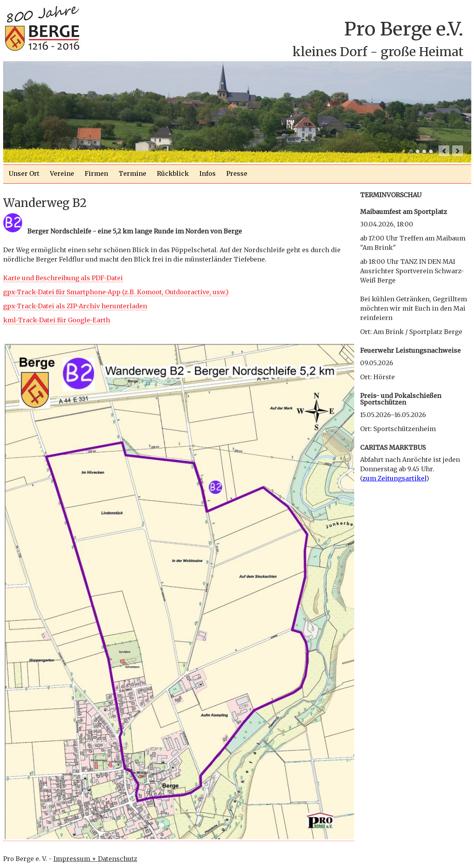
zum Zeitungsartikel (394, 478)
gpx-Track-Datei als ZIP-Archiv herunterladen (75, 306)
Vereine (62, 173)
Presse (237, 173)
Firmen (96, 173)
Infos (208, 173)
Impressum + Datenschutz (95, 859)
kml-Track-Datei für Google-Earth (57, 320)
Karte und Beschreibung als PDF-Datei (63, 278)
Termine (132, 173)
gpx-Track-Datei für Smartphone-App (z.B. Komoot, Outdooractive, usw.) (116, 292)
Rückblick (173, 173)
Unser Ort (24, 173)
